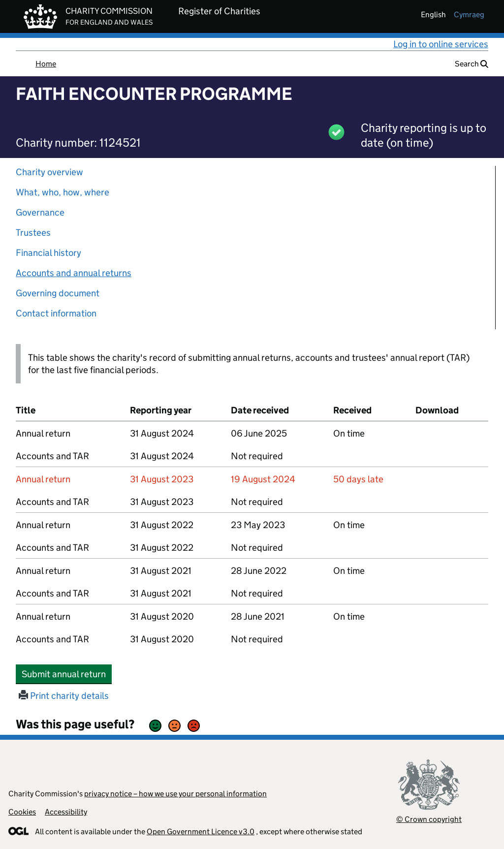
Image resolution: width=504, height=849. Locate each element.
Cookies (22, 812)
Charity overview (49, 172)
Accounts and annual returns (74, 273)
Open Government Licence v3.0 (201, 832)
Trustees (33, 233)
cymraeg (469, 15)
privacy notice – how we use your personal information (175, 794)
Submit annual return (67, 674)
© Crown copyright (429, 819)
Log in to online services (441, 44)
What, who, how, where (63, 192)
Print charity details (64, 696)
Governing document (58, 293)
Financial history (48, 253)
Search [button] (472, 64)
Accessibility (66, 812)
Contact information (56, 313)
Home (46, 64)
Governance (40, 212)
